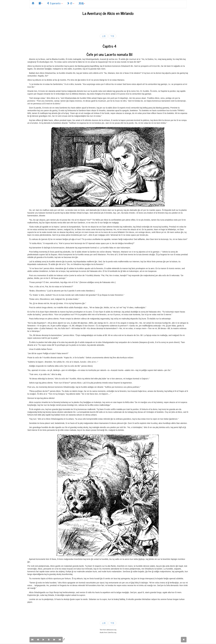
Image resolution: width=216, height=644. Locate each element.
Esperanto (55, 3)
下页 (112, 36)
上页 (104, 36)
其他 (82, 3)
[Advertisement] (108, 24)
